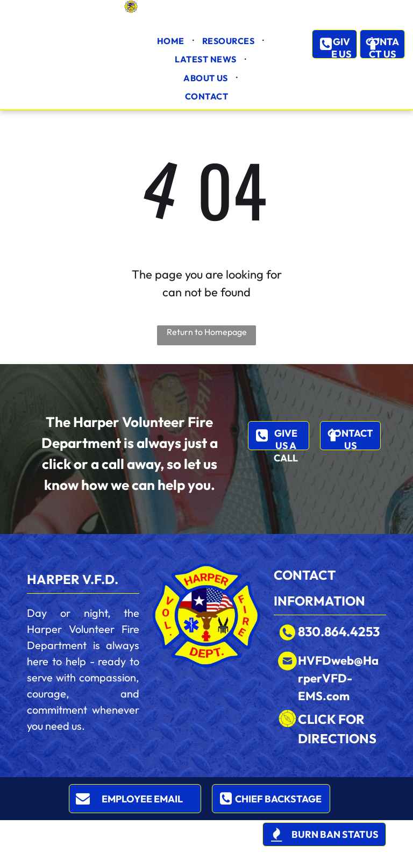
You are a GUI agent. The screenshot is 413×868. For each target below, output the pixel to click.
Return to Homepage (207, 332)
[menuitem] (172, 41)
